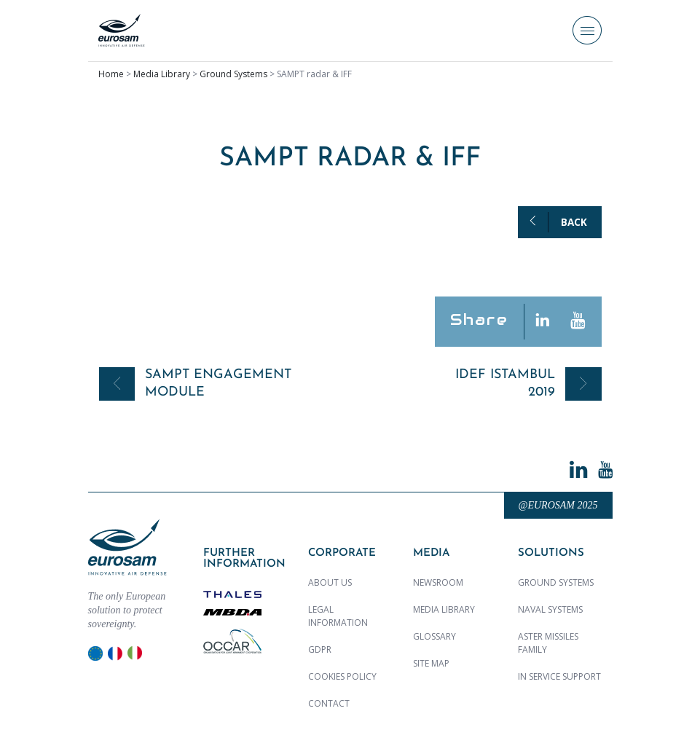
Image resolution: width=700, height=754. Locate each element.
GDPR (320, 649)
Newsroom (438, 582)
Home (111, 74)
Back (574, 222)
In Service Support (559, 676)
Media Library (162, 74)
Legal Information (338, 616)
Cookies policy (342, 676)
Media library (444, 609)
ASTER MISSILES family (548, 643)
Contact (329, 703)
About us (330, 582)
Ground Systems (233, 74)
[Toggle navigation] (587, 31)
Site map (431, 663)
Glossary (434, 636)
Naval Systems (550, 609)
